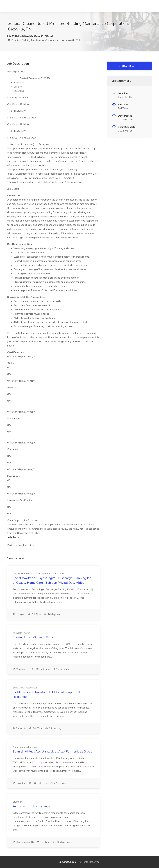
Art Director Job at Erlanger (32, 806)
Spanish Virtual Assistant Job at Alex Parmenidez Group (52, 751)
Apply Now (129, 66)
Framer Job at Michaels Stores (34, 637)
